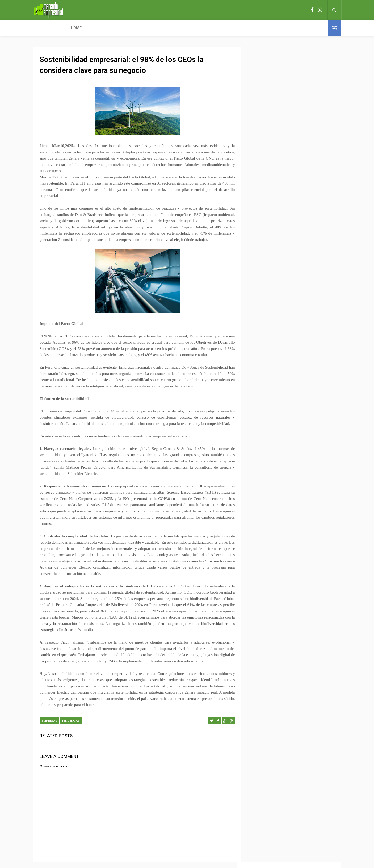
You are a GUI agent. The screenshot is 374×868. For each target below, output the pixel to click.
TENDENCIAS (71, 727)
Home (42, 28)
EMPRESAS (49, 727)
